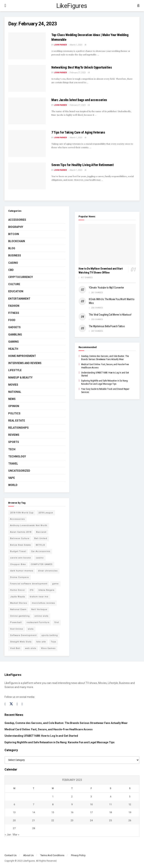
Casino (13, 263)
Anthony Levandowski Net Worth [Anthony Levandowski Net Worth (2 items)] (29, 525)
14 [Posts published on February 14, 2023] (34, 812)
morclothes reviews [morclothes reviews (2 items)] (43, 603)
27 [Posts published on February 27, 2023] (14, 828)
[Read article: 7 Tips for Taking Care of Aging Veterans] (27, 143)
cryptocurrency (21, 277)
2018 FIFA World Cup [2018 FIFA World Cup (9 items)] (22, 513)
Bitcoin (14, 234)
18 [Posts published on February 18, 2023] (110, 812)
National (15, 392)
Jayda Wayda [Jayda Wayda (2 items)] (18, 597)
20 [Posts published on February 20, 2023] (14, 820)
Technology (17, 456)
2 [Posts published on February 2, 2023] (72, 797)
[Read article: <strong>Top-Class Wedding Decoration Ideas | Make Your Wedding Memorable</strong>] (27, 46)
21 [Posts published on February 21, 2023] (34, 820)
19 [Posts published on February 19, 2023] (130, 812)
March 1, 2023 (76, 45)
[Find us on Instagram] (17, 704)
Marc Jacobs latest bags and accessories (79, 100)
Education (16, 291)
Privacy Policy (78, 855)
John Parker (60, 45)
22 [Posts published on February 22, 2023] (53, 820)
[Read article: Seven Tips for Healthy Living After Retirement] (27, 176)
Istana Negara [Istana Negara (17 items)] (46, 590)
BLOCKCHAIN (17, 241)
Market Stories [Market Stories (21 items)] (19, 603)
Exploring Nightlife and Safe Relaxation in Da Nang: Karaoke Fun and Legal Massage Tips (60, 742)
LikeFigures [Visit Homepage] (72, 6)
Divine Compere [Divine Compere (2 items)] (19, 577)
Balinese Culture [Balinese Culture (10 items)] (20, 538)
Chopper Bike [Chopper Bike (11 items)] (18, 564)
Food (12, 320)
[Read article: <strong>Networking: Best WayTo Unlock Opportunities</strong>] (27, 78)
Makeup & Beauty (20, 378)
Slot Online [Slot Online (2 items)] (17, 629)
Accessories (17, 220)
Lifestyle (15, 370)
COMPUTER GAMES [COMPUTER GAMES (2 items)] (42, 564)
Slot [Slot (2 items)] (57, 622)
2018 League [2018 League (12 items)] (46, 513)
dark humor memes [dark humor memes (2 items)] (22, 571)
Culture (14, 284)
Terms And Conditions (52, 855)
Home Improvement (22, 356)
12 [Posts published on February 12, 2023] (130, 804)
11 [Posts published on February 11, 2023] (110, 804)
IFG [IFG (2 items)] (32, 590)
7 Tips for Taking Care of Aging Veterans (78, 132)
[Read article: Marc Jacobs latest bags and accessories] (27, 111)
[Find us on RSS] (22, 704)
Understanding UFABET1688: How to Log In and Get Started (41, 736)
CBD (11, 270)
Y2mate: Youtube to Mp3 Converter (106, 288)
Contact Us (10, 855)
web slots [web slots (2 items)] (31, 648)
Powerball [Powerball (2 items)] (16, 622)
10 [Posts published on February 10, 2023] (91, 804)
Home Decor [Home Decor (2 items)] (18, 590)
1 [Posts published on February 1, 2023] (53, 797)
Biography (16, 227)
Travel (13, 464)
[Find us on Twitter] (11, 704)
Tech (12, 449)
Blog (12, 248)
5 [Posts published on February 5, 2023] (130, 797)
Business (15, 255)
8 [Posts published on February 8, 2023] (53, 804)
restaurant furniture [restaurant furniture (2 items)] (38, 622)
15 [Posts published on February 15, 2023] (53, 812)
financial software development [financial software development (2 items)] (29, 584)
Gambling (15, 335)
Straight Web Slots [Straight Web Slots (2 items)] (21, 642)
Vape (12, 478)
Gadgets (14, 327)
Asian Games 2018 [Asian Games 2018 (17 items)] (21, 532)
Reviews (14, 435)
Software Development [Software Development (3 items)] (23, 635)
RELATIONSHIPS (18, 428)
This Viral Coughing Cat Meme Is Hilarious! (110, 315)
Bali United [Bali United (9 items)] (41, 538)
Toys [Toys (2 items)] (53, 642)
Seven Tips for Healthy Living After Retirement (82, 165)
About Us (28, 855)
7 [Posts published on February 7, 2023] (33, 804)
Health (13, 349)
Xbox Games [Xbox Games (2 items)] (48, 648)
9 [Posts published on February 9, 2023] (72, 804)
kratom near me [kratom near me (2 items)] (39, 597)
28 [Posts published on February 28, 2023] (34, 828)
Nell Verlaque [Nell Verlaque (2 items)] (39, 609)
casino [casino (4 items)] (40, 558)
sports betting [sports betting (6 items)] (50, 635)
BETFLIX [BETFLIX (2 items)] (40, 545)
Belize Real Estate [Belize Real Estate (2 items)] (21, 545)
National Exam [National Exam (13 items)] (18, 609)
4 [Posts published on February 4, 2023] (111, 797)
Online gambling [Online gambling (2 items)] (20, 616)
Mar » (16, 835)
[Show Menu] (5, 6)
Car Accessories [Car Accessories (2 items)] (41, 551)
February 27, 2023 (77, 73)
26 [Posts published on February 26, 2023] (130, 820)
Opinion (14, 406)
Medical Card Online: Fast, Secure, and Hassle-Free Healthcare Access (49, 729)
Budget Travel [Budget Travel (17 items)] (18, 551)
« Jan (8, 835)
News (12, 399)
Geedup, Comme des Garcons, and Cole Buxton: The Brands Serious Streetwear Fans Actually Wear (66, 723)
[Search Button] (138, 6)
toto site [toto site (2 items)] (41, 642)
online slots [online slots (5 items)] (41, 616)
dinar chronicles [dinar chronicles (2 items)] (48, 571)
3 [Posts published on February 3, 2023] (91, 797)
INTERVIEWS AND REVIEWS (25, 363)
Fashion (14, 306)
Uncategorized (19, 471)
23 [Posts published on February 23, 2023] (72, 820)
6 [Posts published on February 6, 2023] (14, 804)
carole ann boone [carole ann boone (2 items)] (21, 558)
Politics (14, 413)
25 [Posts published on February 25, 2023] (110, 820)
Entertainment (19, 299)
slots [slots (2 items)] (31, 629)
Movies (13, 385)
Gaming (13, 342)
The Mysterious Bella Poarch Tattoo (107, 326)
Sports (14, 442)
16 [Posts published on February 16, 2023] (72, 812)
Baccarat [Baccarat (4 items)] (41, 532)
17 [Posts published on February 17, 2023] (91, 812)
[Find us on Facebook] (5, 704)
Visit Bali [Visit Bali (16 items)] (15, 648)
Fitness (14, 313)
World (13, 485)
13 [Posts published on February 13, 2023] (14, 812)
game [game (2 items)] (55, 584)
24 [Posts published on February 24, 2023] (91, 820)
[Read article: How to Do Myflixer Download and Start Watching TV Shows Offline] (107, 244)
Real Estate (17, 421)
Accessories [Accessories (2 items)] (17, 519)
